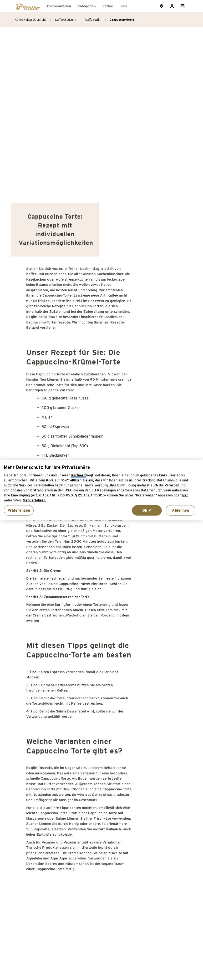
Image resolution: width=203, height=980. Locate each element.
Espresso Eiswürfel (43, 880)
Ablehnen (180, 510)
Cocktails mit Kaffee (44, 821)
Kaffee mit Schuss (102, 876)
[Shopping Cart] (183, 6)
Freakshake (96, 792)
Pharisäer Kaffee (162, 813)
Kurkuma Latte (160, 804)
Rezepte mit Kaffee (164, 823)
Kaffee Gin (96, 842)
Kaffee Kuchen (99, 851)
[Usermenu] (172, 6)
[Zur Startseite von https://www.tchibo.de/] (28, 6)
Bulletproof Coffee (42, 764)
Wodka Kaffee (159, 872)
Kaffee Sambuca (162, 764)
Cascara (33, 802)
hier (185, 495)
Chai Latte (35, 811)
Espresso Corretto (42, 871)
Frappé (92, 783)
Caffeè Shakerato (41, 773)
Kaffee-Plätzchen (102, 823)
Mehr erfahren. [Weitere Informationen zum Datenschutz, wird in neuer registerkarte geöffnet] (34, 500)
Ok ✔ (147, 510)
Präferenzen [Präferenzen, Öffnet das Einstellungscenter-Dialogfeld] (19, 510)
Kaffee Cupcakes (101, 832)
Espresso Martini (101, 764)
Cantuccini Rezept (42, 783)
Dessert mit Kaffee (43, 846)
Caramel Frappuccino (44, 792)
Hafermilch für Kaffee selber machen (99, 808)
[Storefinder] (162, 6)
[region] (101, 490)
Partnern (78, 475)
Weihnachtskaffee (163, 863)
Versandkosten (145, 954)
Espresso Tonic (100, 773)
